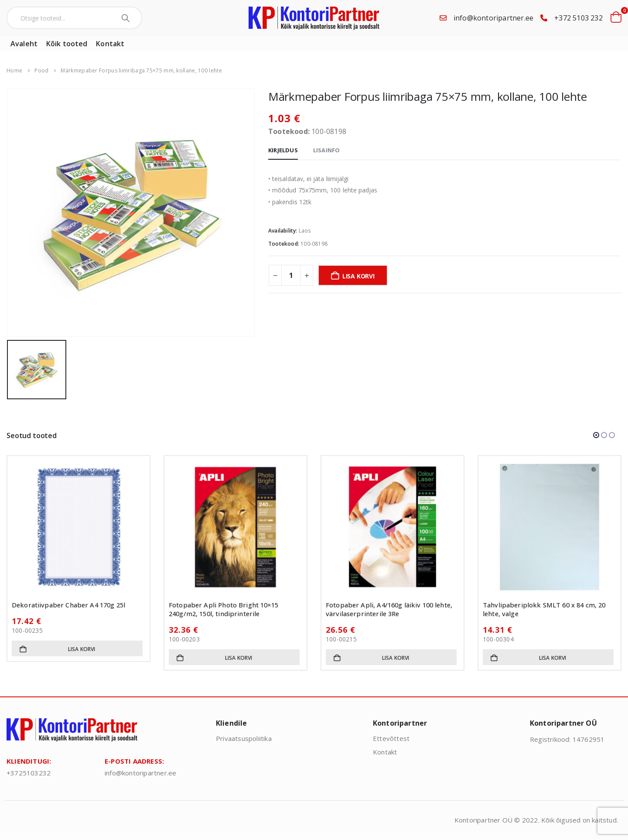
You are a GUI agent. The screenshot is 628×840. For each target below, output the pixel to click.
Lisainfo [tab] (327, 150)
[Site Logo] (314, 18)
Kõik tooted (67, 44)
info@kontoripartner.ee (493, 18)
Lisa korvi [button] (82, 649)
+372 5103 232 (579, 18)
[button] (596, 435)
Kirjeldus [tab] (283, 150)
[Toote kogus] (291, 275)
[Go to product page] (78, 527)
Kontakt (110, 44)
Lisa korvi (358, 276)
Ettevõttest (391, 738)
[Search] (127, 18)
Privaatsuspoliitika (244, 738)
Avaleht (24, 44)
